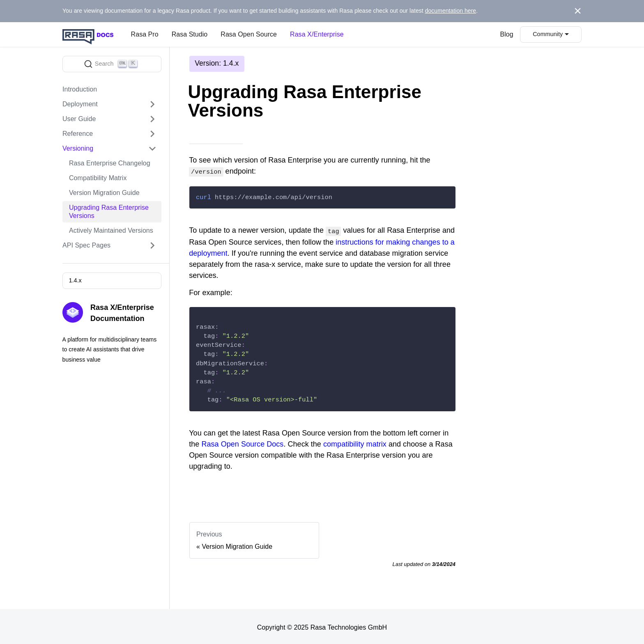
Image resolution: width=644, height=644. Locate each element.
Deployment (80, 104)
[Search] (112, 64)
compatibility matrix (355, 442)
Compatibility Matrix (98, 178)
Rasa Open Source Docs (242, 442)
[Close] (578, 11)
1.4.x (75, 280)
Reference (78, 134)
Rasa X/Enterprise (317, 34)
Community (548, 34)
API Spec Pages (86, 245)
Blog (507, 34)
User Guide (79, 119)
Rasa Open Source (249, 34)
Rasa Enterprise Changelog (110, 163)
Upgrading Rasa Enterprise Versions (109, 212)
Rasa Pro (145, 34)
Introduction (80, 89)
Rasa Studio (190, 34)
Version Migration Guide (104, 193)
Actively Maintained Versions (111, 230)
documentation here (451, 11)
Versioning (78, 148)
